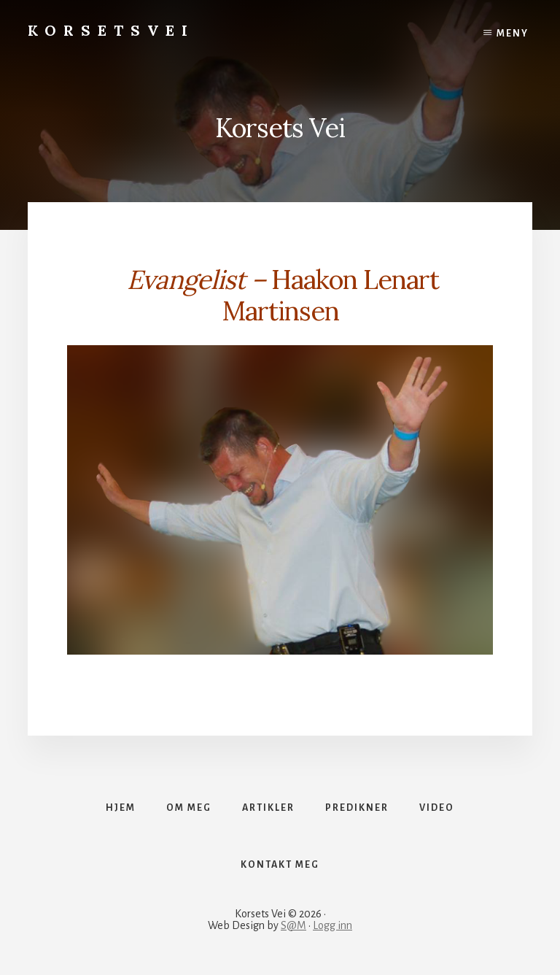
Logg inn (332, 925)
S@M (293, 925)
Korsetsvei (111, 30)
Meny (513, 34)
